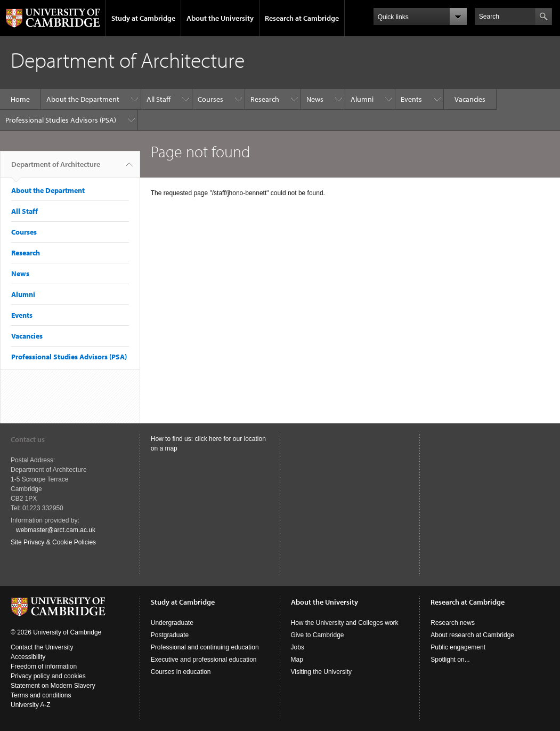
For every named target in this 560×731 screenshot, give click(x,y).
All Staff (159, 99)
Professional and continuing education (205, 647)
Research (265, 99)
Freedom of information (44, 666)
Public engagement (458, 647)
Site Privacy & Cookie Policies (53, 542)
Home (20, 99)
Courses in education (181, 672)
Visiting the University (322, 672)
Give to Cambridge (318, 635)
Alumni (362, 99)
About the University (220, 18)
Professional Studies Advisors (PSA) (61, 120)
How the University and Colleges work (345, 623)
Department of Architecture (56, 168)
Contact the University (42, 647)
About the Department (83, 99)
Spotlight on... (450, 660)
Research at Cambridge (302, 18)
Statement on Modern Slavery (53, 686)
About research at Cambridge (472, 635)
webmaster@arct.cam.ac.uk (56, 530)
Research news (453, 623)
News (315, 99)
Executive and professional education (204, 660)
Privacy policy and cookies (48, 676)
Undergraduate (172, 623)
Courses (210, 99)
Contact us (28, 439)
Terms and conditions (41, 695)
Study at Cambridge (143, 18)
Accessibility (28, 657)
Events (411, 99)
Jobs (298, 647)
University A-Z (31, 705)
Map (297, 660)
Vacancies (470, 99)
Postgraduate (170, 635)
